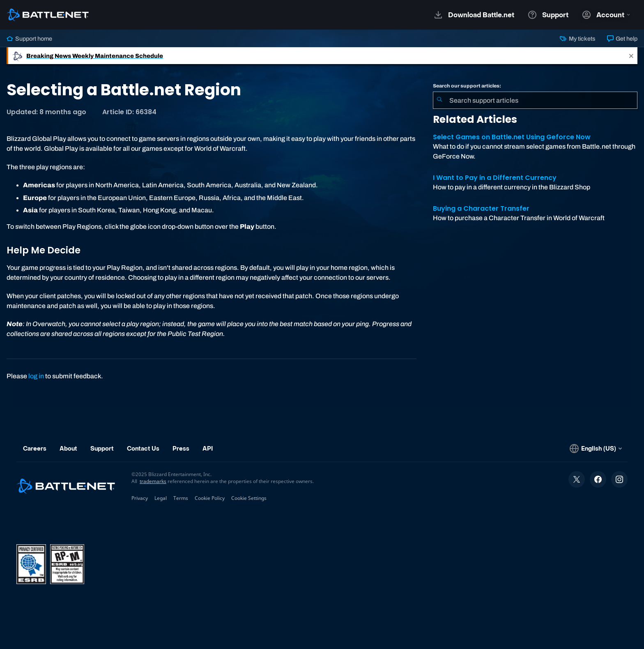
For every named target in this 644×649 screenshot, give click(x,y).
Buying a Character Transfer (481, 208)
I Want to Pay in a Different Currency (495, 178)
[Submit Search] (439, 100)
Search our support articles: (467, 86)
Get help (622, 39)
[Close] (631, 56)
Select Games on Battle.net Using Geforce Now (512, 137)
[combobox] (535, 100)
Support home (29, 39)
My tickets (577, 39)
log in (36, 376)
